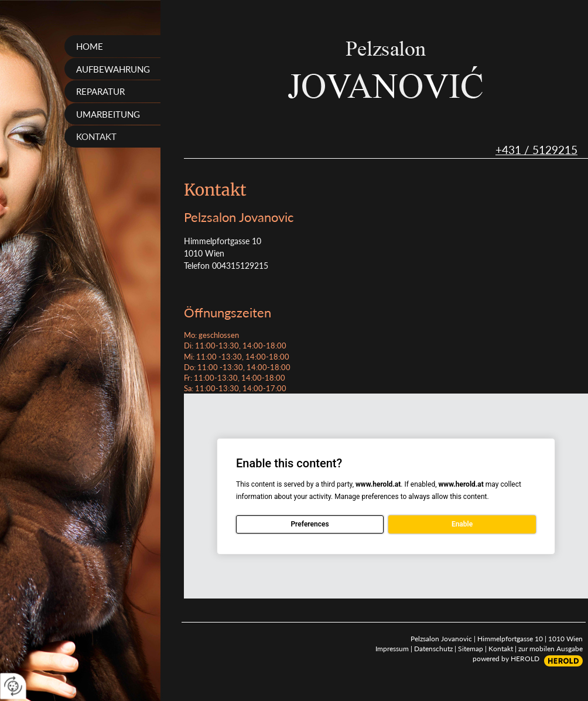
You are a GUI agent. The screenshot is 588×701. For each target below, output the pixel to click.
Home (90, 46)
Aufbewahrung (113, 69)
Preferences (310, 524)
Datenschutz (433, 649)
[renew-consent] (13, 686)
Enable (462, 524)
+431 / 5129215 (536, 150)
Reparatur (100, 91)
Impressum (392, 649)
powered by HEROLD (506, 659)
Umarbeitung (108, 114)
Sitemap (471, 649)
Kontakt (96, 136)
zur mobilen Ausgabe (551, 649)
